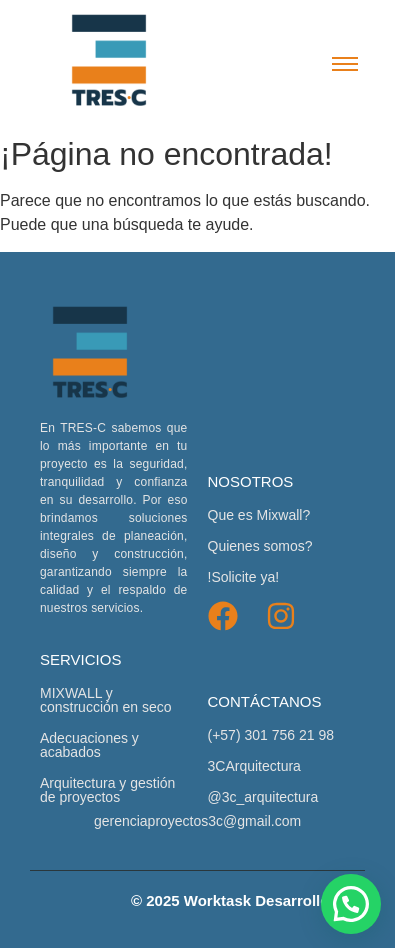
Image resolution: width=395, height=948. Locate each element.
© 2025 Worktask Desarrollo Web (248, 900)
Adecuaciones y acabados (89, 745)
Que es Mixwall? (259, 515)
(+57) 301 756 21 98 (271, 735)
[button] (351, 904)
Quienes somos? (260, 546)
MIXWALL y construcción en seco (106, 700)
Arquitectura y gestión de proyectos (107, 790)
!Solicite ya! (244, 577)
